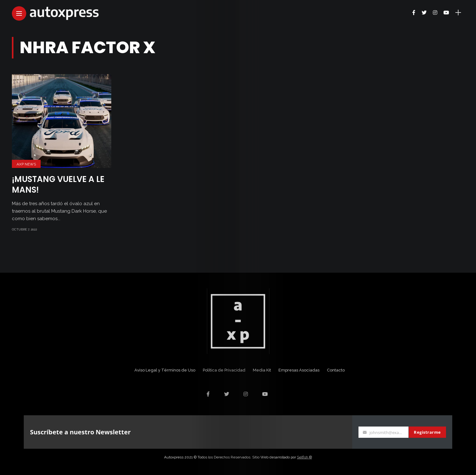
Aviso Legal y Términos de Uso (165, 370)
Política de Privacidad (224, 370)
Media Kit (262, 370)
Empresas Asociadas (299, 370)
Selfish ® (304, 457)
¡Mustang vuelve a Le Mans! (58, 184)
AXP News (26, 164)
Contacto (336, 370)
